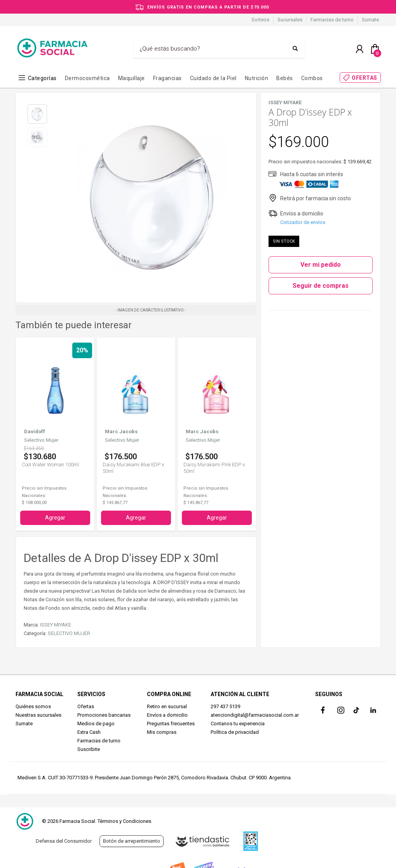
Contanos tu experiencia (238, 724)
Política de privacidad (235, 732)
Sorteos (260, 20)
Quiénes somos (33, 706)
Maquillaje (132, 78)
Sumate (370, 20)
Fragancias (167, 78)
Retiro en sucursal (167, 706)
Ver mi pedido (321, 265)
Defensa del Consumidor (64, 841)
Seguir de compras (321, 286)
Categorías (42, 78)
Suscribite (89, 749)
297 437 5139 (225, 706)
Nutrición (257, 78)
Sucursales (290, 20)
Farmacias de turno (332, 20)
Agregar (55, 518)
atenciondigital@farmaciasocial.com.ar (255, 715)
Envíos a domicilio (167, 715)
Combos (312, 78)
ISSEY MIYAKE (56, 625)
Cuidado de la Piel (213, 78)
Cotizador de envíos (303, 222)
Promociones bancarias (104, 715)
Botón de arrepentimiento (132, 841)
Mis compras (162, 732)
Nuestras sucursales (38, 715)
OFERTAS (365, 78)
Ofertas (86, 706)
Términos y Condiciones (124, 821)
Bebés (285, 78)
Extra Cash (89, 732)
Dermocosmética (87, 78)
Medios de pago (96, 724)
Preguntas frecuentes (171, 724)
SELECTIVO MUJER (69, 633)
